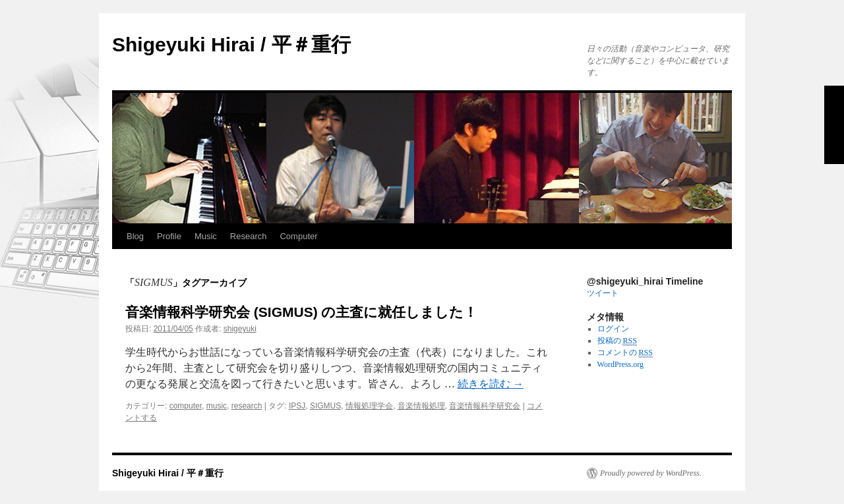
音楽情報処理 (421, 406)
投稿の (617, 341)
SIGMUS (325, 406)
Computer (298, 236)
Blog (135, 236)
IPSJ (297, 406)
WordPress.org (620, 364)
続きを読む (491, 384)
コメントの (625, 353)
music (217, 406)
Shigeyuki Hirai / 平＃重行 (231, 44)
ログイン (613, 329)
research (247, 406)
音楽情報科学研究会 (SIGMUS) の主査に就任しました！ (302, 312)
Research (249, 236)
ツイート (603, 293)
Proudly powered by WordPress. (651, 473)
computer (186, 406)
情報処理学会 (369, 406)
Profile (169, 236)
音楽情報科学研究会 (485, 406)
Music (206, 236)
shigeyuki (240, 329)
